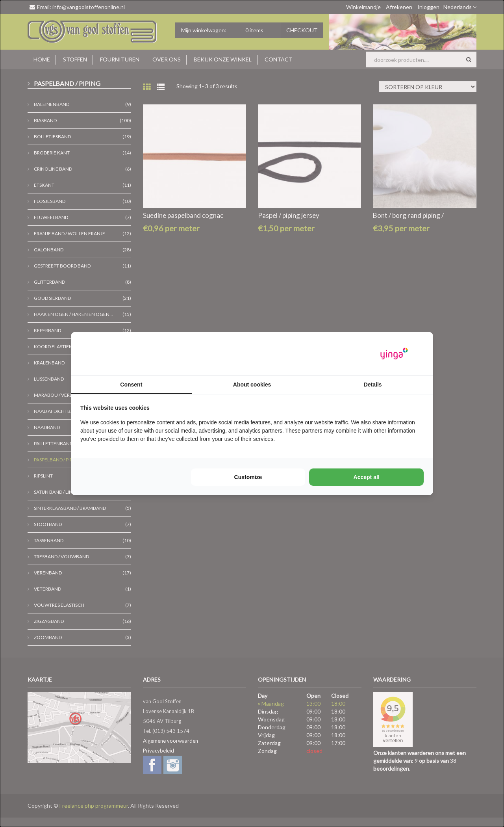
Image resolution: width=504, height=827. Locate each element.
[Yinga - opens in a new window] (394, 354)
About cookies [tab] (252, 385)
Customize (248, 477)
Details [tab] (373, 385)
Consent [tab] (131, 385)
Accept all (367, 477)
